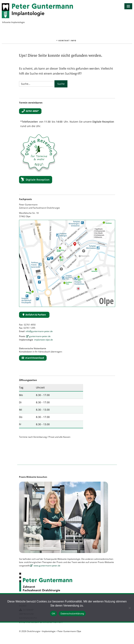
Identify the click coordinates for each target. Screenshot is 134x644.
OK (53, 614)
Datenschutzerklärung (72, 614)
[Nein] (130, 608)
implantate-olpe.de (44, 340)
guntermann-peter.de (38, 336)
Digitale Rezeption (38, 180)
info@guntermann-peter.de (39, 331)
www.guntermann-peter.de (45, 566)
